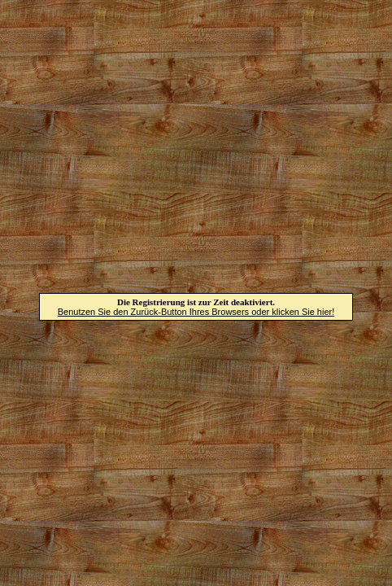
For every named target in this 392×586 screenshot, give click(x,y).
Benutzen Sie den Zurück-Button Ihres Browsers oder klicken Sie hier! (196, 312)
